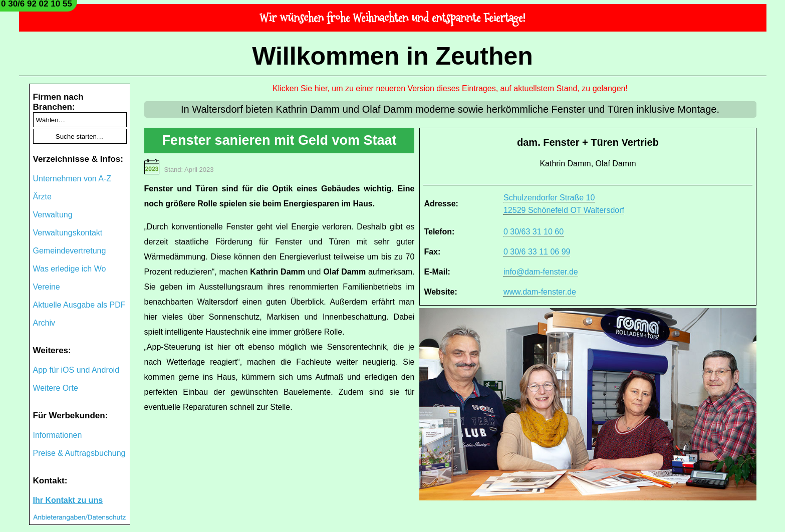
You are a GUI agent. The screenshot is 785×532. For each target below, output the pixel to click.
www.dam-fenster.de (540, 292)
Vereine (47, 287)
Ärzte (42, 197)
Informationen (58, 435)
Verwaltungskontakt (68, 233)
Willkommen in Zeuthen (393, 56)
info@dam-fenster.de (541, 272)
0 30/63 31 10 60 (534, 232)
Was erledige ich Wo (70, 269)
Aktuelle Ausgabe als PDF (79, 305)
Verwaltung (53, 215)
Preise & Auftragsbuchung (79, 453)
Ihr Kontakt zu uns (68, 500)
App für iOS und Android (76, 370)
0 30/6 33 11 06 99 (537, 252)
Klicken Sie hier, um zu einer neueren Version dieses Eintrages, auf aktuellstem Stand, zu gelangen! (450, 88)
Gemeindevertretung (70, 251)
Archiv (44, 323)
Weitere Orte (56, 388)
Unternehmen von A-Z (72, 179)
